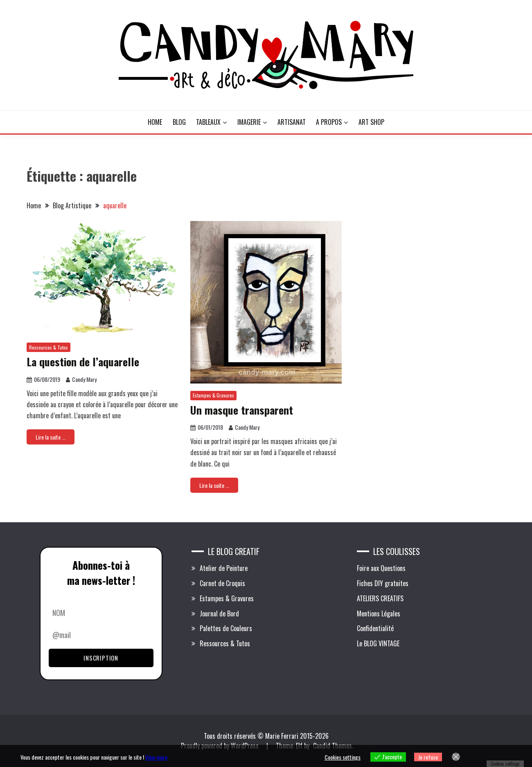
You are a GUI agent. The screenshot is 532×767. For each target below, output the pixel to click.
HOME (155, 122)
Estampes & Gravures (213, 395)
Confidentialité (375, 628)
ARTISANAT (292, 122)
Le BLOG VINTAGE (378, 643)
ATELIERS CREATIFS (380, 598)
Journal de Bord (219, 614)
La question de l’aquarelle (83, 362)
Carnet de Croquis (222, 583)
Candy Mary (84, 379)
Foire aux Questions (381, 568)
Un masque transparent (242, 410)
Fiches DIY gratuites (383, 583)
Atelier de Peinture (224, 568)
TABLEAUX (208, 122)
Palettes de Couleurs (226, 628)
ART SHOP (371, 122)
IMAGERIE (249, 122)
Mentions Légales (379, 614)
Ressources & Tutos (48, 347)
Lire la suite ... (51, 437)
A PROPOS (329, 122)
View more (156, 757)
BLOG (179, 122)
